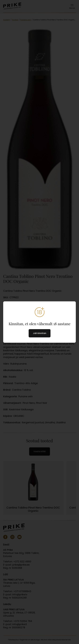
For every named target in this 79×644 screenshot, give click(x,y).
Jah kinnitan (40, 333)
